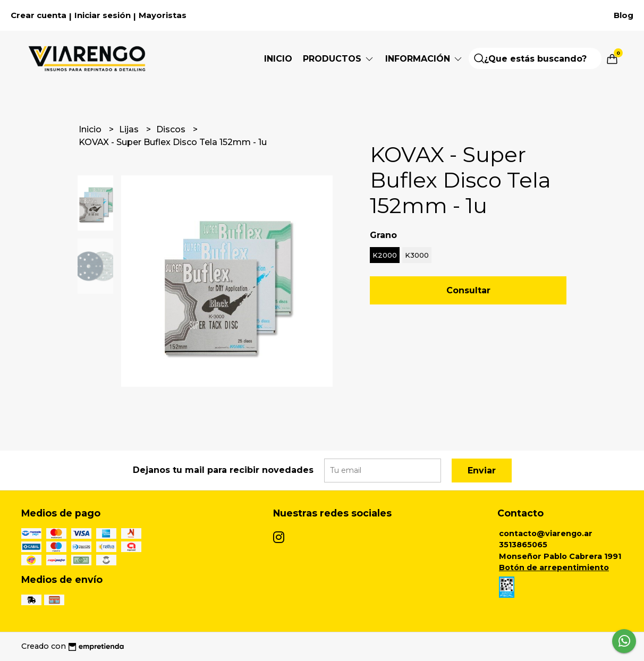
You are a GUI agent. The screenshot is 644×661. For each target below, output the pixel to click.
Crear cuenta (39, 15)
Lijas (130, 129)
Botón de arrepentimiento (554, 567)
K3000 (417, 255)
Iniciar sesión (103, 15)
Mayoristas (163, 15)
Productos (339, 59)
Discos (172, 129)
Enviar (482, 471)
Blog (624, 15)
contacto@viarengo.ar (546, 533)
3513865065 (523, 545)
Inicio (278, 59)
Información (424, 59)
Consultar (468, 290)
